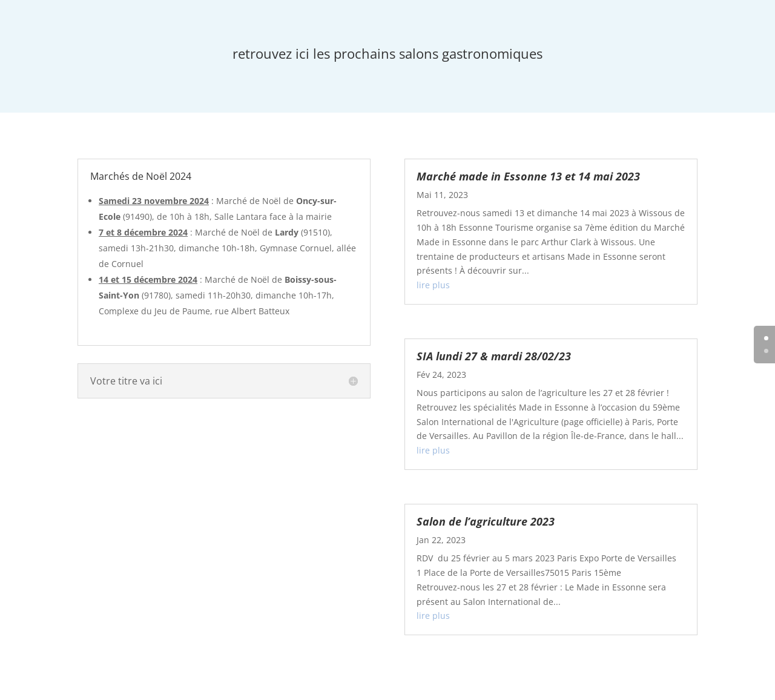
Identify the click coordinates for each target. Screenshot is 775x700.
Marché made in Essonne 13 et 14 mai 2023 (528, 176)
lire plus (433, 285)
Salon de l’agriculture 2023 (486, 521)
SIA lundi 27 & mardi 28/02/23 (494, 356)
